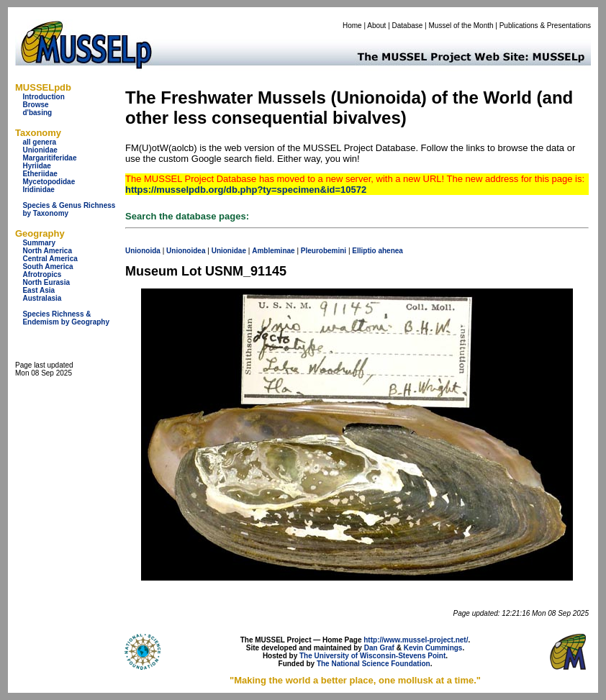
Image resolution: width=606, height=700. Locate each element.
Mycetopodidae (49, 182)
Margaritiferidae (49, 158)
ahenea (390, 251)
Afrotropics (42, 274)
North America (47, 251)
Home (352, 26)
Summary (39, 243)
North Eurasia (46, 282)
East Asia (39, 290)
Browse (35, 105)
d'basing (37, 113)
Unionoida (143, 251)
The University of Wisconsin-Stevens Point (372, 656)
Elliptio (364, 251)
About (376, 26)
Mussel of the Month (461, 26)
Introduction (43, 97)
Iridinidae (38, 190)
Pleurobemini (324, 251)
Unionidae (40, 150)
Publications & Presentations (545, 26)
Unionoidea (186, 251)
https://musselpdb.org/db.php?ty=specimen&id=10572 (246, 190)
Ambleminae (273, 251)
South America (48, 267)
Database (408, 26)
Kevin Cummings (433, 648)
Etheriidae (40, 174)
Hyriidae (36, 166)
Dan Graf (379, 648)
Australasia (42, 298)
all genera (39, 142)
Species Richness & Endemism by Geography (66, 318)
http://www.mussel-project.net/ (416, 640)
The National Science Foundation (374, 664)
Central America (50, 259)
